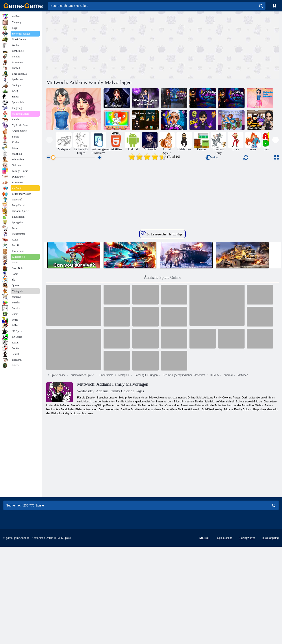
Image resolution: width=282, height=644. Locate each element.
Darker (212, 158)
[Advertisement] (104, 45)
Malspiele (124, 485)
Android (228, 485)
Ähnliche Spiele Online (162, 388)
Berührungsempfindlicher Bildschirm (183, 485)
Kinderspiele (106, 485)
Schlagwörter (247, 637)
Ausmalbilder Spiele (82, 485)
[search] (261, 6)
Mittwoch (242, 485)
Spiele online (58, 485)
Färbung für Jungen (146, 485)
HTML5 (214, 485)
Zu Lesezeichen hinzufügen (162, 344)
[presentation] (49, 140)
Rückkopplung (270, 637)
